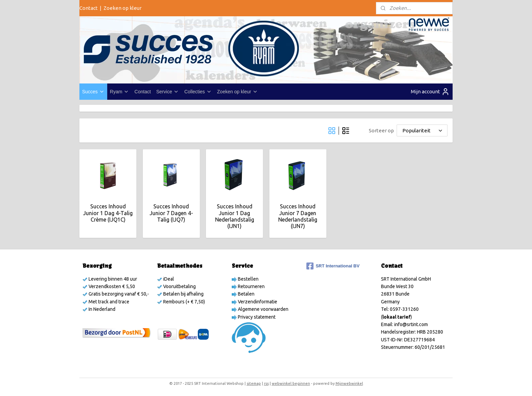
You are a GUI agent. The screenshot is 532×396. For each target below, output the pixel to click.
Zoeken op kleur (122, 8)
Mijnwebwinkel (349, 383)
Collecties (198, 92)
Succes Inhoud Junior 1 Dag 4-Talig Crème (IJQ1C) (108, 213)
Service (168, 92)
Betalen (246, 294)
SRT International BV (333, 266)
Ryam (120, 92)
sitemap (254, 383)
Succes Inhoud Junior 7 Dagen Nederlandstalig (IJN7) (298, 216)
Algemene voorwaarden (263, 309)
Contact (89, 8)
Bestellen (248, 279)
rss (266, 383)
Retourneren (251, 286)
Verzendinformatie (257, 302)
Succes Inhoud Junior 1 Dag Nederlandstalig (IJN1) (234, 216)
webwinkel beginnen (291, 383)
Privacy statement (256, 317)
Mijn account (430, 92)
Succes (93, 92)
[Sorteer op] (422, 130)
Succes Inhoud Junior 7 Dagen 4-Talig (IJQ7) (171, 213)
